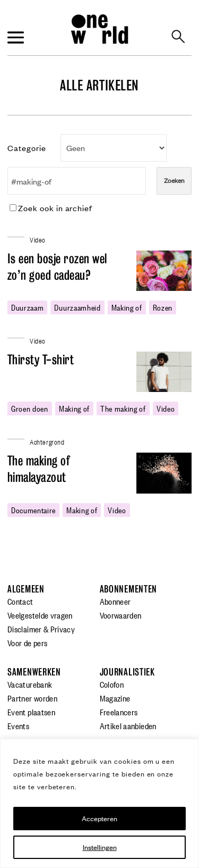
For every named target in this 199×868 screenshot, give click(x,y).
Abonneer (115, 601)
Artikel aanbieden (128, 725)
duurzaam (27, 307)
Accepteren (99, 818)
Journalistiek (127, 672)
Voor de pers (27, 642)
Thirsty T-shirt (41, 360)
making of (127, 307)
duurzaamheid (77, 307)
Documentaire (33, 510)
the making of (123, 408)
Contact (20, 601)
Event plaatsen (31, 712)
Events (18, 725)
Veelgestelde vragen (40, 615)
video (166, 408)
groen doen (30, 408)
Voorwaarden (121, 615)
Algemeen (26, 589)
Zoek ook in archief (51, 208)
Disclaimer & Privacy (41, 629)
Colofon (112, 684)
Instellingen (100, 847)
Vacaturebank (30, 684)
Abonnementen (129, 589)
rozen (163, 307)
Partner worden (32, 698)
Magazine (115, 698)
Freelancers (119, 712)
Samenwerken (34, 672)
